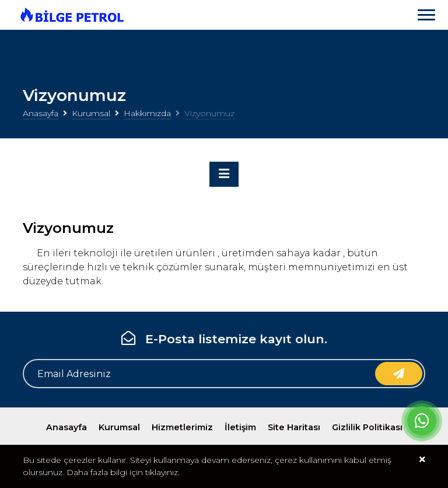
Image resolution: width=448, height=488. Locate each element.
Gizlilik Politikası (367, 427)
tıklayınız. (162, 472)
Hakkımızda (147, 113)
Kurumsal (91, 113)
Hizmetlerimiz (182, 427)
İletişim (240, 427)
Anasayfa (41, 113)
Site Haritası (294, 427)
